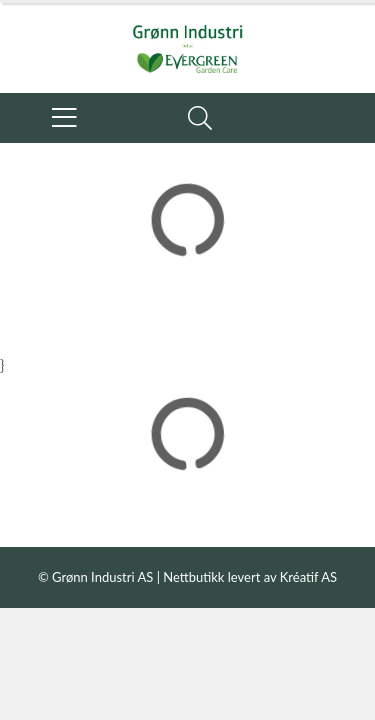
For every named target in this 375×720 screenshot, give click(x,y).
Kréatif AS (308, 577)
